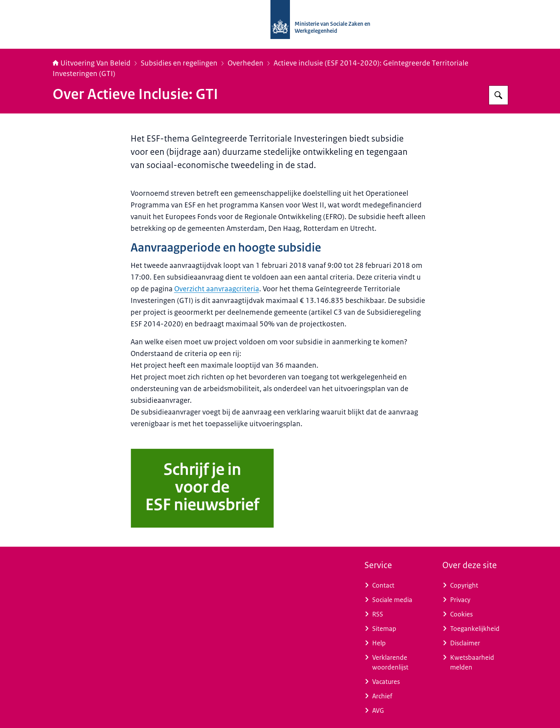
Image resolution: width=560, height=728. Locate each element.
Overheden (246, 63)
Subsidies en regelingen (179, 63)
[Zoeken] (498, 95)
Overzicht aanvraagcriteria (217, 289)
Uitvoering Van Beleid (92, 63)
